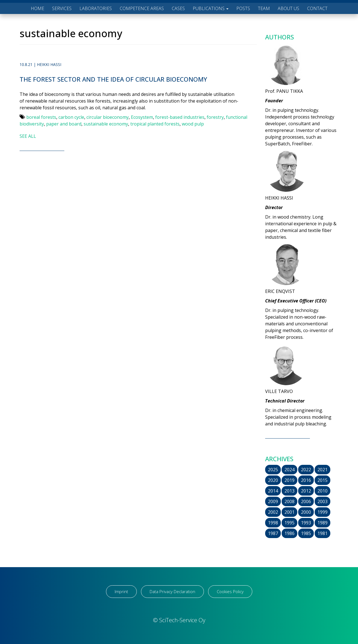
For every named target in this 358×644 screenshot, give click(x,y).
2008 (289, 501)
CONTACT (317, 8)
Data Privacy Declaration (172, 591)
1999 (322, 512)
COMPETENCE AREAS (142, 8)
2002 (273, 512)
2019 (289, 480)
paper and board (64, 124)
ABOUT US (288, 8)
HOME (37, 8)
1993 (306, 523)
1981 (322, 533)
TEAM (264, 8)
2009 (273, 501)
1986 (289, 533)
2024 (289, 470)
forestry (215, 117)
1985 (306, 533)
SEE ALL (28, 136)
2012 (306, 491)
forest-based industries (180, 117)
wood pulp (193, 124)
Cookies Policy (230, 591)
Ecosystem (142, 117)
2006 (306, 501)
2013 (289, 491)
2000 (306, 512)
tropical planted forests (155, 124)
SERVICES (62, 8)
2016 (306, 480)
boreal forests (41, 117)
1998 (273, 523)
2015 (322, 480)
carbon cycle (71, 117)
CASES (178, 8)
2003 (322, 501)
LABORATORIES (96, 8)
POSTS (243, 8)
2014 (273, 491)
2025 (273, 470)
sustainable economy (106, 124)
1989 (322, 523)
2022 (306, 470)
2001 (289, 512)
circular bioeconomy (108, 117)
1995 (289, 523)
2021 (322, 470)
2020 (273, 480)
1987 (273, 533)
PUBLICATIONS (211, 8)
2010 (322, 491)
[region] (73, 600)
